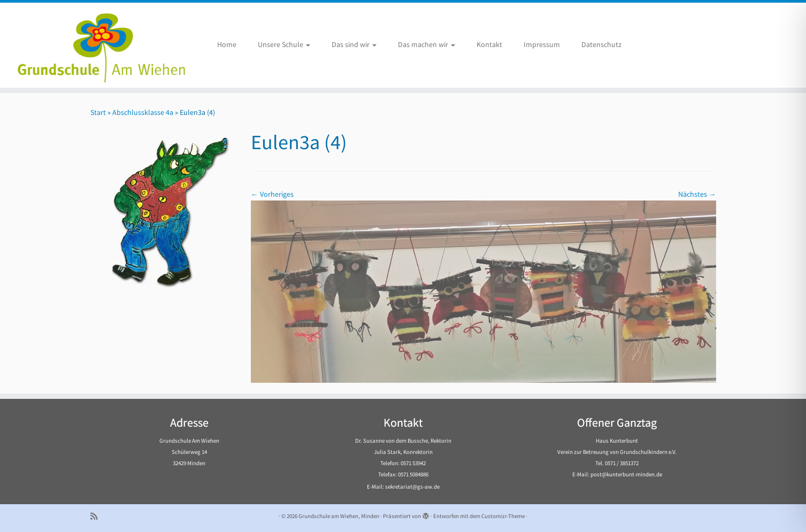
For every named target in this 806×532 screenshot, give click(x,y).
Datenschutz (601, 44)
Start (98, 112)
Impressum (542, 44)
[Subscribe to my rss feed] (97, 516)
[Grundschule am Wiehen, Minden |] (93, 45)
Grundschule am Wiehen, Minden (339, 516)
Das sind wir (354, 44)
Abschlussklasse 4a (143, 112)
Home (227, 44)
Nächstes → (697, 194)
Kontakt (489, 44)
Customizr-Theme (503, 516)
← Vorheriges (272, 194)
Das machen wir (427, 44)
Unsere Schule (284, 44)
